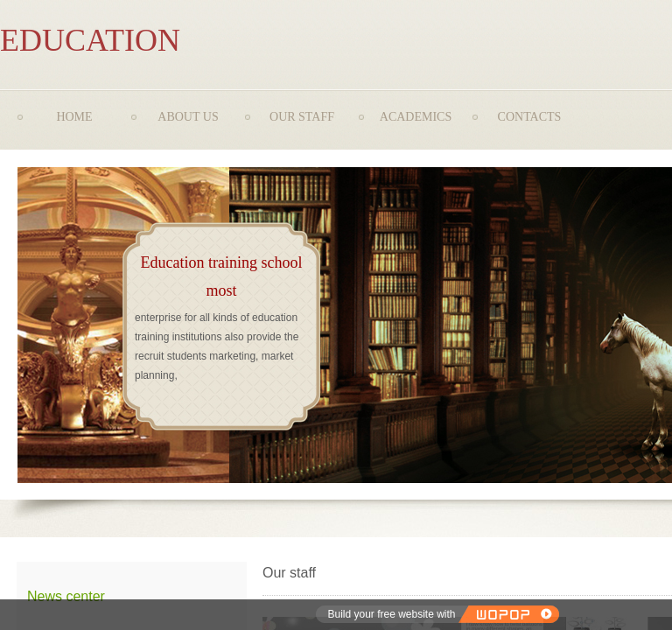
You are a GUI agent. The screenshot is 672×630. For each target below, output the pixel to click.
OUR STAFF (302, 117)
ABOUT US (188, 117)
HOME (74, 117)
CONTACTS (530, 117)
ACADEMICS (416, 117)
